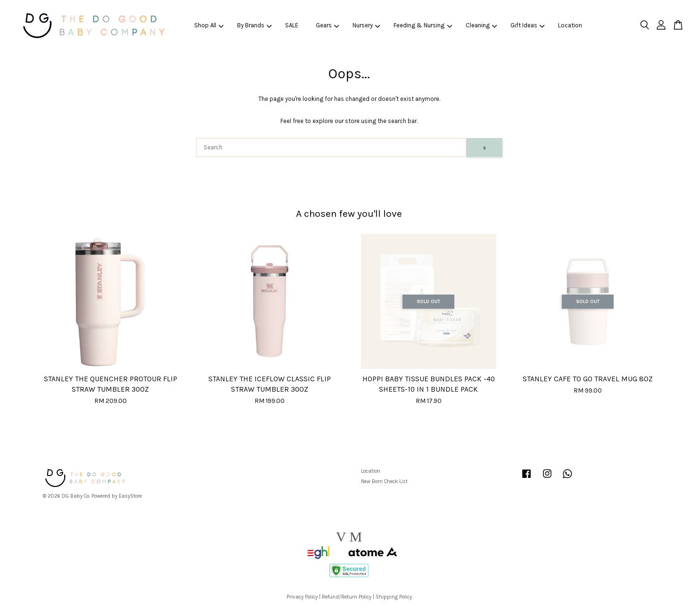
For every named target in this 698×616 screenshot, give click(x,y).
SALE (292, 25)
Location (570, 25)
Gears (328, 25)
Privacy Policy (302, 597)
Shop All (209, 25)
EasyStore (130, 496)
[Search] (332, 148)
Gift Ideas (528, 25)
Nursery (366, 25)
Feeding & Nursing (423, 25)
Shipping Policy (394, 597)
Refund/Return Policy (347, 597)
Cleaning (481, 25)
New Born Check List (384, 481)
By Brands (255, 25)
